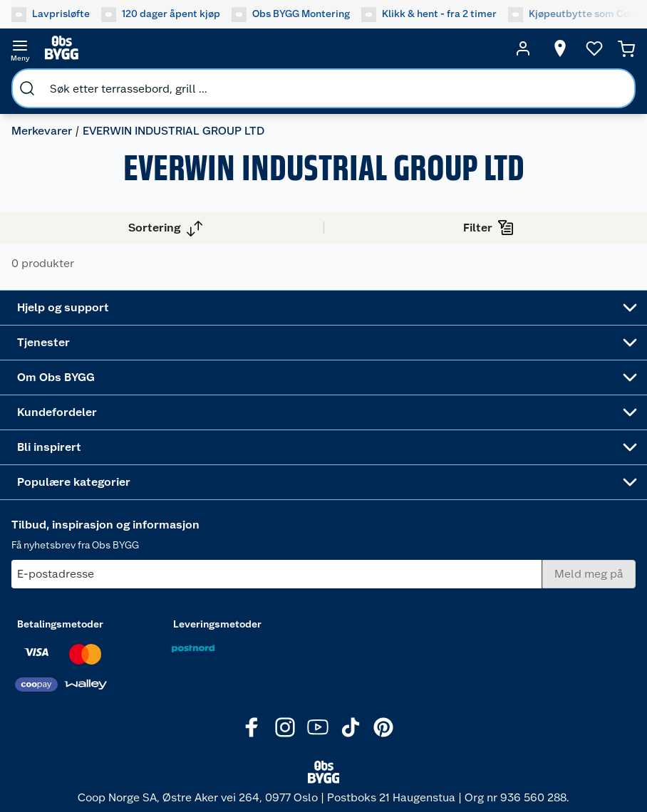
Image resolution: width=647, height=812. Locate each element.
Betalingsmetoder (60, 624)
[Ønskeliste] (594, 48)
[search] (27, 88)
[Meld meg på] (589, 574)
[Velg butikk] (560, 48)
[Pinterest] (383, 727)
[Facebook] (252, 727)
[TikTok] (351, 727)
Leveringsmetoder (217, 624)
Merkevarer (42, 131)
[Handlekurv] (626, 48)
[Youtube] (318, 727)
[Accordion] (323, 308)
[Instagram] (285, 727)
